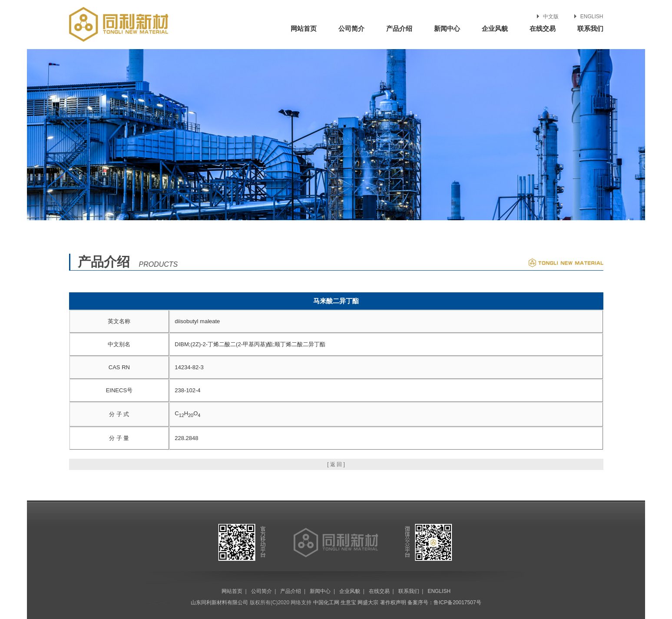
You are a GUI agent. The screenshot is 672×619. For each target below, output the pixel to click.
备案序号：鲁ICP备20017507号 (444, 602)
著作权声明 (393, 602)
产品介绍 (399, 28)
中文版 (551, 17)
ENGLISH (592, 17)
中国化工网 (326, 602)
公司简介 (351, 28)
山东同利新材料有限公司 (219, 602)
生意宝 (348, 602)
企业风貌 (495, 28)
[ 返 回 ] (336, 464)
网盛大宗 (368, 602)
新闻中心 (447, 28)
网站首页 (304, 28)
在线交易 (543, 28)
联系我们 (590, 28)
